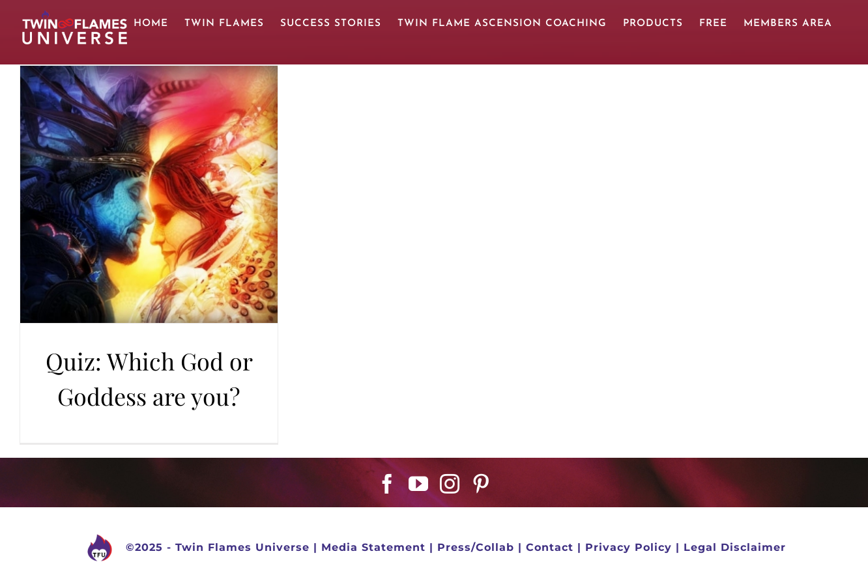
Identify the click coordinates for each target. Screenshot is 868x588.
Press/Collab (476, 548)
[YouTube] (419, 484)
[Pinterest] (481, 484)
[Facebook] (387, 484)
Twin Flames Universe (242, 548)
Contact (550, 548)
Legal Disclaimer (735, 548)
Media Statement (373, 548)
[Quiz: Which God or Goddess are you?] (149, 194)
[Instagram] (450, 484)
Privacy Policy (629, 548)
